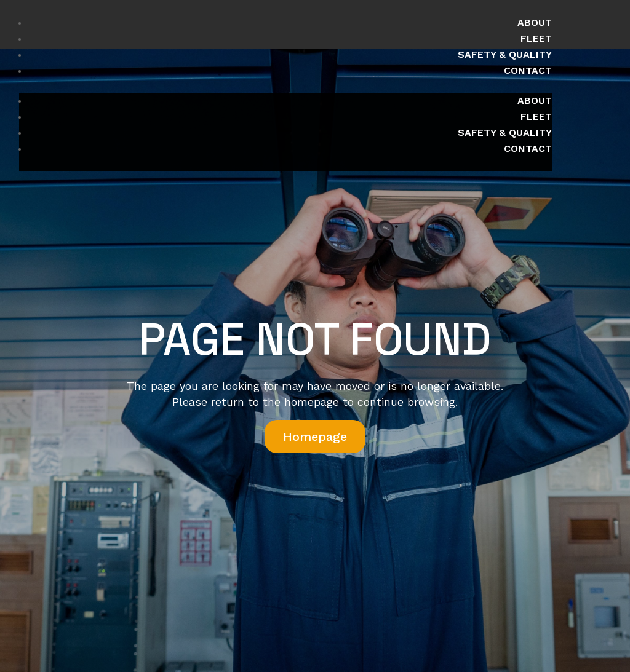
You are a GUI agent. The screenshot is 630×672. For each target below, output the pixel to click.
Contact (528, 70)
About (535, 22)
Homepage (315, 437)
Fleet (536, 38)
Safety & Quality (505, 54)
